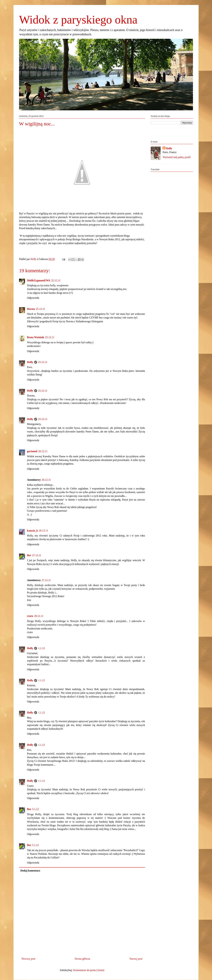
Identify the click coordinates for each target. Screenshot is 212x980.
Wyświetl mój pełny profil (177, 157)
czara (30, 616)
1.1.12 (41, 648)
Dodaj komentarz (30, 871)
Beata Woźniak (36, 337)
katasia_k (32, 531)
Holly (30, 362)
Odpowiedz (33, 298)
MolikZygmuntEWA (39, 280)
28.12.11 (39, 616)
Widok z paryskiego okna (78, 20)
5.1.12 (35, 809)
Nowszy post (28, 959)
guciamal (32, 451)
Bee (29, 555)
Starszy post (136, 959)
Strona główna (82, 959)
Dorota (31, 309)
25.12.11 (56, 280)
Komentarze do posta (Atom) (89, 970)
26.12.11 (43, 451)
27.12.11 (37, 555)
